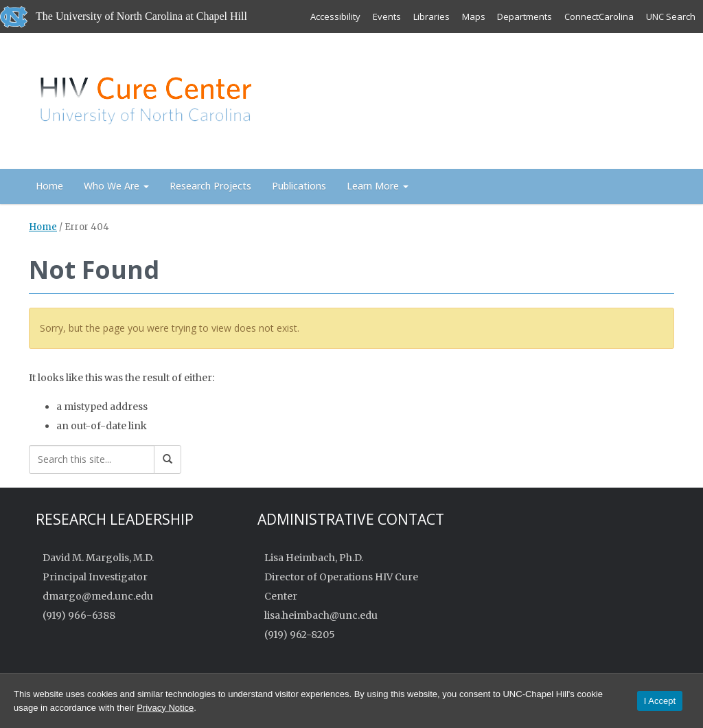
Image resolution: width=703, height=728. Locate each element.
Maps (473, 16)
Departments (525, 16)
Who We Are (116, 186)
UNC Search (671, 16)
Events (386, 16)
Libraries (431, 16)
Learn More (378, 186)
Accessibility (335, 16)
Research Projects (210, 186)
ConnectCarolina (599, 16)
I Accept (660, 701)
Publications (299, 186)
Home (49, 186)
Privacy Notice (165, 708)
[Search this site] (92, 459)
